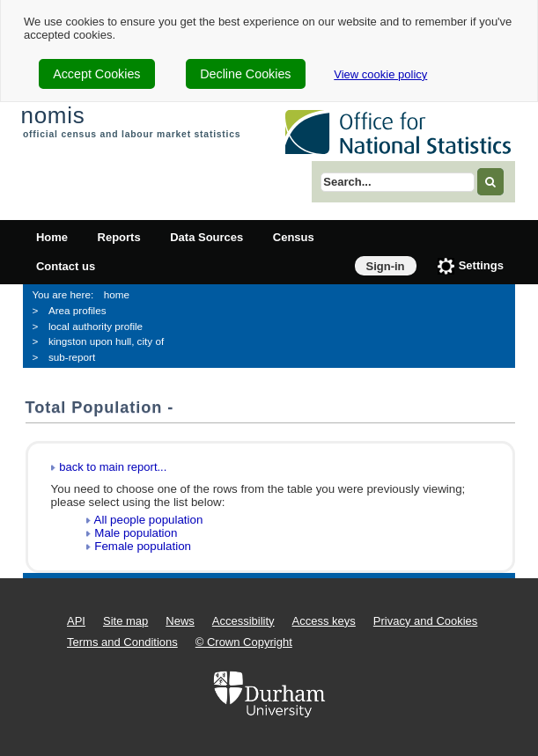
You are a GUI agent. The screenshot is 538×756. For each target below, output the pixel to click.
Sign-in (386, 266)
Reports (119, 237)
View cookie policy (380, 74)
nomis (52, 115)
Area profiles (77, 310)
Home (52, 237)
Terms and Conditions (122, 642)
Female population (143, 546)
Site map (125, 621)
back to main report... (113, 467)
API (76, 621)
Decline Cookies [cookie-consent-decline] (245, 74)
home (117, 294)
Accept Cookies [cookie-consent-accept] (96, 74)
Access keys (324, 621)
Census (294, 237)
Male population (136, 533)
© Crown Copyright (244, 642)
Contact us (66, 266)
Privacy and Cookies (426, 621)
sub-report (72, 357)
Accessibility (243, 621)
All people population (149, 520)
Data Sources (206, 237)
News (180, 621)
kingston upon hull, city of (106, 341)
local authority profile (96, 326)
